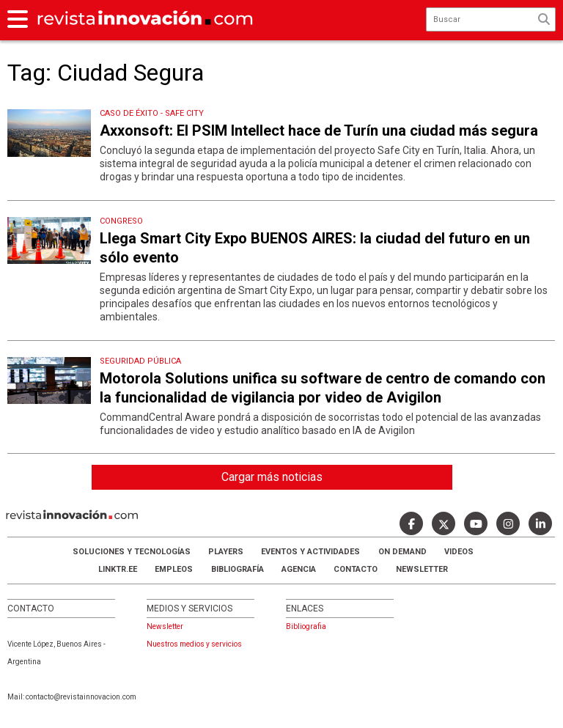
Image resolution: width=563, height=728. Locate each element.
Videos (459, 552)
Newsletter (422, 569)
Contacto (356, 569)
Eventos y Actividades (310, 552)
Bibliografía (238, 569)
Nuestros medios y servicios (194, 644)
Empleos (174, 569)
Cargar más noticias (272, 477)
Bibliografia (306, 626)
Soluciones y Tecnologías (132, 552)
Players (226, 552)
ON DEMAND (402, 552)
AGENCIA (299, 569)
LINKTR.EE (118, 569)
